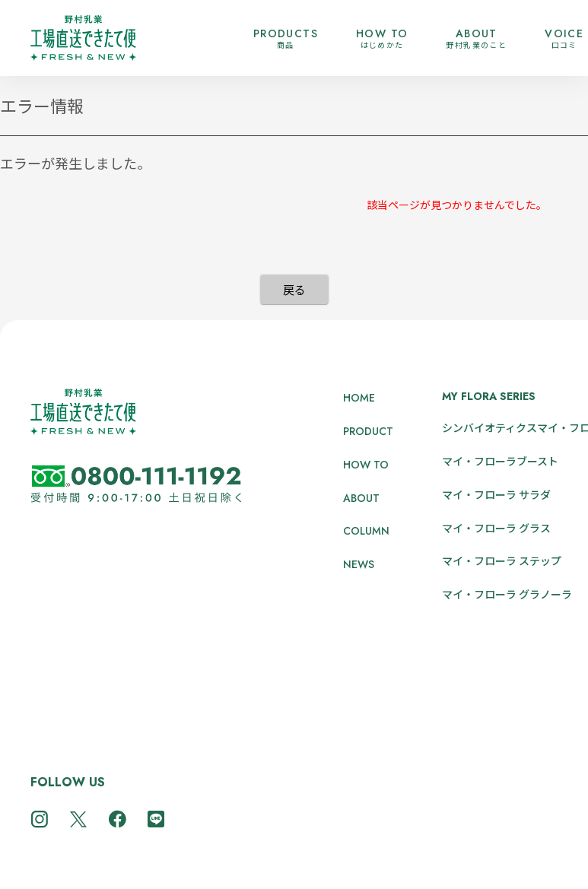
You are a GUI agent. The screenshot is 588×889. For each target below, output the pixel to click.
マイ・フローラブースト (500, 461)
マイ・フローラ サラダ (496, 494)
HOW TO (366, 465)
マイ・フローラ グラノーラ (507, 594)
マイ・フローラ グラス (496, 528)
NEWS (359, 564)
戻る (294, 289)
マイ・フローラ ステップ (502, 560)
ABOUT (361, 498)
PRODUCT (368, 431)
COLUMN (366, 531)
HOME (359, 398)
